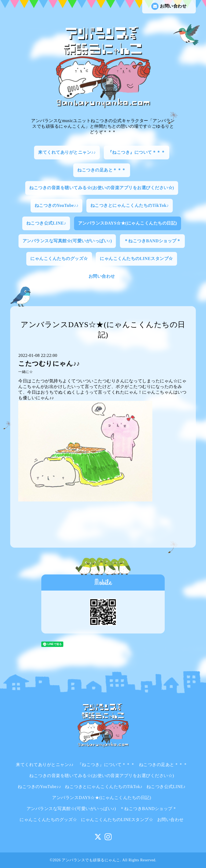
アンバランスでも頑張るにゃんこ (91, 860)
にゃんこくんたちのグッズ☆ (59, 259)
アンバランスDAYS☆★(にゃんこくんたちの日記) (128, 223)
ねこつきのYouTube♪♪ (57, 205)
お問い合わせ (169, 6)
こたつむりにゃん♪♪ (49, 364)
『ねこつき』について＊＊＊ (137, 152)
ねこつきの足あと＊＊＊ (102, 170)
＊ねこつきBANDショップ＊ (152, 241)
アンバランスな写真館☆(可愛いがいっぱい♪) (67, 241)
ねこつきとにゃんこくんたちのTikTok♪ (130, 205)
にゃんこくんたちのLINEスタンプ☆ (136, 259)
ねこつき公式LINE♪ (46, 223)
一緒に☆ (25, 372)
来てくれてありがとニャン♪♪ (67, 152)
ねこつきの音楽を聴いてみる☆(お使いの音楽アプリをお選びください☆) (102, 188)
